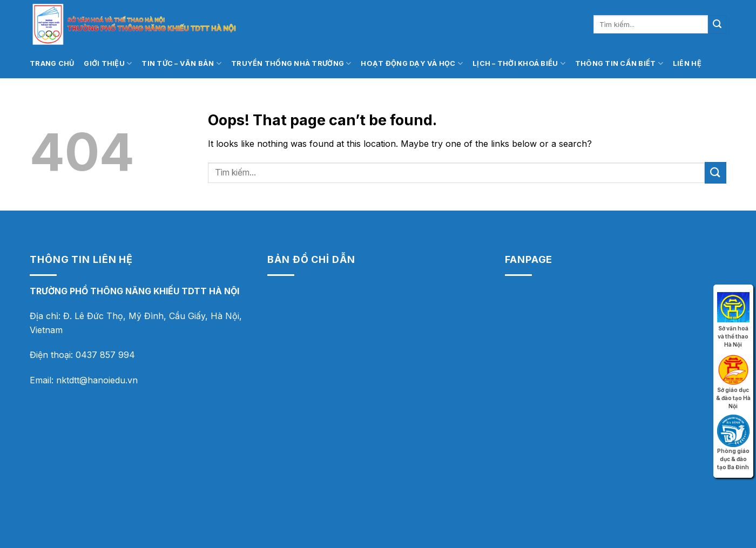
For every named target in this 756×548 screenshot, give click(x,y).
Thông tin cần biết (619, 63)
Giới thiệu (108, 63)
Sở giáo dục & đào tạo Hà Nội (733, 367)
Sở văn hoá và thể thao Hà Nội (733, 306)
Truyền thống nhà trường (291, 63)
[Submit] (717, 24)
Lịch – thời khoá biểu (519, 63)
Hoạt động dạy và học (412, 63)
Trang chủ (52, 63)
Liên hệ (687, 63)
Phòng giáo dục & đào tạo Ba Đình (733, 428)
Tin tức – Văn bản (181, 63)
